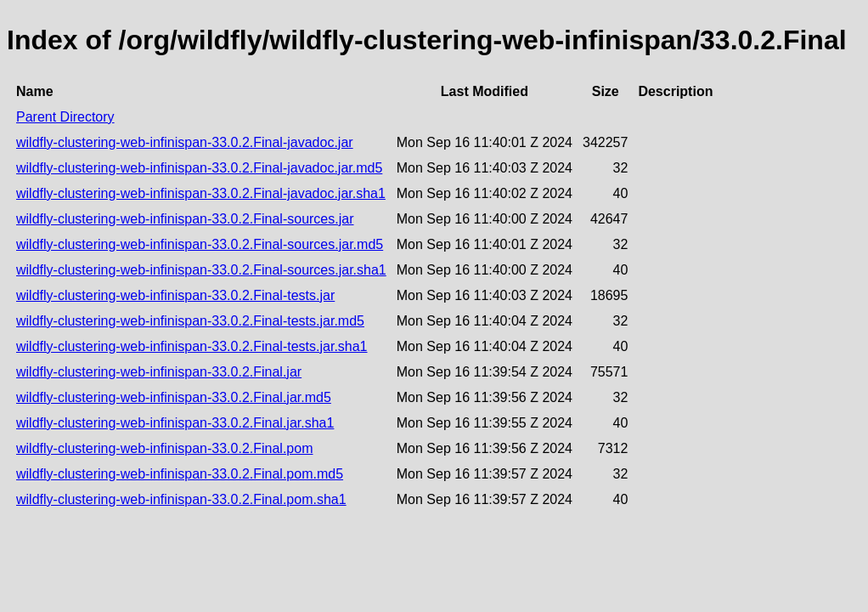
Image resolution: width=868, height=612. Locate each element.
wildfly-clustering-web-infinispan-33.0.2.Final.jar (159, 372)
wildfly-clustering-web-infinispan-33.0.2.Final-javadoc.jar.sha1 (201, 193)
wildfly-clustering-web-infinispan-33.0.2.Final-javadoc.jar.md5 (199, 168)
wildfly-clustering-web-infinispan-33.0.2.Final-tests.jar (175, 295)
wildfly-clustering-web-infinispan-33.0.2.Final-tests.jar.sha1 (192, 346)
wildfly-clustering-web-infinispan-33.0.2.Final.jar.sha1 (175, 423)
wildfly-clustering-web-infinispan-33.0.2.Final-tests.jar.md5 (190, 321)
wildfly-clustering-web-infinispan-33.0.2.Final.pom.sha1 (181, 499)
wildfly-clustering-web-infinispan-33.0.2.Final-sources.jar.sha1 (201, 270)
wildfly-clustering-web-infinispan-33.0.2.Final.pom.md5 (180, 474)
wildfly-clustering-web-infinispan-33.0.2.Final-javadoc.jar (185, 142)
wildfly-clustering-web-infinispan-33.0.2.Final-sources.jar (185, 219)
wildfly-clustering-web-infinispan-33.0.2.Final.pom (164, 448)
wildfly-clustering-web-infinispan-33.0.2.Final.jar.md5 (174, 397)
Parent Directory (65, 117)
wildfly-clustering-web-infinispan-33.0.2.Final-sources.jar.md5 (200, 244)
